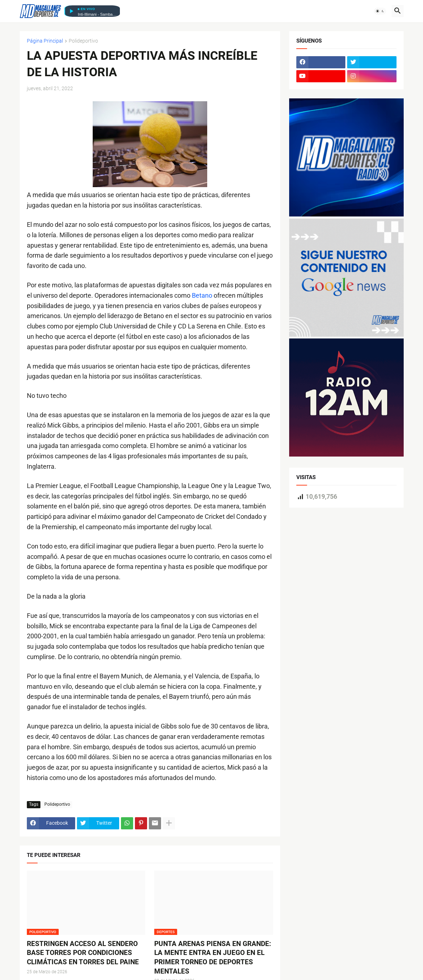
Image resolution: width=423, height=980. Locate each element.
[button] (380, 11)
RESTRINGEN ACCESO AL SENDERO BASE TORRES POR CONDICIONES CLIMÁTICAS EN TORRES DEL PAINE (83, 953)
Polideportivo (83, 41)
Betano (202, 295)
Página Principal (45, 41)
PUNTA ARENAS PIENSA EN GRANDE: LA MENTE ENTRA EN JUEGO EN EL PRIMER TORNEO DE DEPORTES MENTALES (213, 957)
